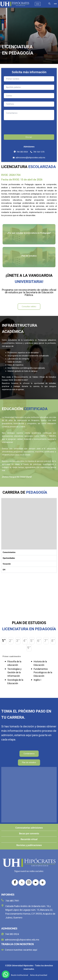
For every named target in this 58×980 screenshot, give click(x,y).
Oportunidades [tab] (9, 558)
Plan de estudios (29, 256)
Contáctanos (29, 754)
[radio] (43, 882)
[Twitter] (22, 882)
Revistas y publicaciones (29, 845)
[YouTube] (36, 882)
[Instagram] (29, 882)
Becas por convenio (29, 833)
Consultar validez (29, 307)
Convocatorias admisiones (29, 828)
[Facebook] (15, 882)
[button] (6, 974)
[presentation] (29, 129)
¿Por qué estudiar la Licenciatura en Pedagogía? (29, 233)
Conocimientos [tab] (9, 552)
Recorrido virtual (29, 839)
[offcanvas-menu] (55, 4)
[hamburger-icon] (38, 4)
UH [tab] (4, 570)
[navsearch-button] (49, 4)
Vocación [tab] (7, 564)
